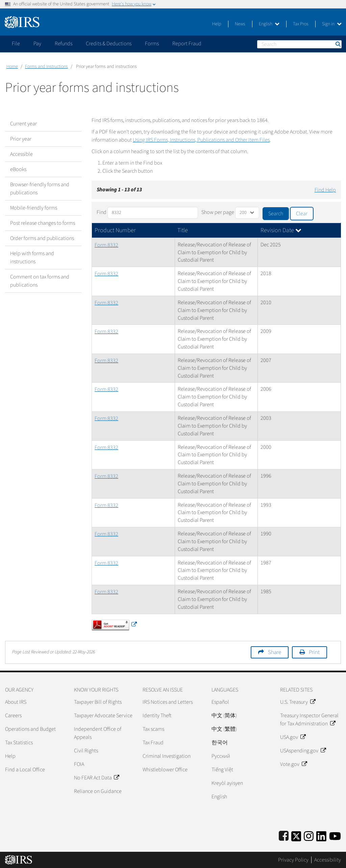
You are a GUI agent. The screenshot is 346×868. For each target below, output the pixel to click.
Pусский (221, 756)
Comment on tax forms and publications (40, 281)
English (269, 24)
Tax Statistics (19, 743)
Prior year (21, 139)
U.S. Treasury (298, 702)
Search (338, 44)
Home (12, 67)
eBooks (18, 169)
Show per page (218, 212)
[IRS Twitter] (296, 835)
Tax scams (153, 729)
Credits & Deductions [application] (109, 44)
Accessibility (328, 860)
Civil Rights (86, 751)
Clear (302, 214)
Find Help (325, 190)
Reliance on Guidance (98, 791)
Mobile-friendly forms (34, 208)
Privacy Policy (293, 860)
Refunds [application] (64, 44)
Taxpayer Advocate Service (103, 716)
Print (314, 652)
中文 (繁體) (224, 729)
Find (102, 212)
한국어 (220, 743)
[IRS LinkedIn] (321, 835)
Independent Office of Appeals (98, 733)
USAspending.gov (303, 751)
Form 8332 (106, 245)
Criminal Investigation (167, 756)
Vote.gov (293, 764)
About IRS (16, 702)
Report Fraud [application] (187, 44)
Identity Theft (157, 716)
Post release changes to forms (43, 223)
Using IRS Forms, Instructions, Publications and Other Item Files (201, 140)
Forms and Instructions (46, 67)
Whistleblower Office (165, 770)
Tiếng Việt (222, 770)
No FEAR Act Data (96, 778)
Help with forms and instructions (32, 258)
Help (217, 24)
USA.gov (293, 737)
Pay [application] (37, 44)
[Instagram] (309, 835)
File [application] (16, 44)
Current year (23, 124)
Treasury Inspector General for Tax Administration (309, 720)
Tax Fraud (153, 743)
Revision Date (281, 230)
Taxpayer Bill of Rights (98, 702)
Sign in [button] (332, 24)
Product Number (115, 230)
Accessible (21, 154)
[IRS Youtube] (335, 835)
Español (220, 702)
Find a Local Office (25, 770)
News (240, 24)
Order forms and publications (42, 238)
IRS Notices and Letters (168, 702)
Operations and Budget (30, 729)
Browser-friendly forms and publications (40, 189)
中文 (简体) (224, 716)
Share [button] (275, 652)
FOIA (79, 764)
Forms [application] (152, 44)
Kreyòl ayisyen (227, 783)
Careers (13, 716)
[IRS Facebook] (284, 835)
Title (183, 230)
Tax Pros (301, 24)
